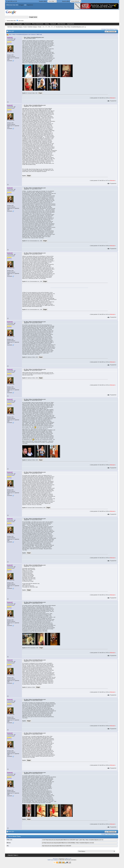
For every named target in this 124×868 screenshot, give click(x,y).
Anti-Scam (10, 27)
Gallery (47, 24)
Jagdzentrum (70, 24)
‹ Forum (15, 855)
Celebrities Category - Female (20, 27)
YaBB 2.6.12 (68, 859)
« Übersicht (10, 855)
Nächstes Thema (114, 29)
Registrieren (30, 5)
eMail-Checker (61, 24)
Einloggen (21, 5)
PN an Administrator (38, 24)
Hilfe (14, 24)
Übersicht (8, 24)
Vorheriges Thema (105, 29)
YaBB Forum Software (53, 860)
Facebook (53, 24)
